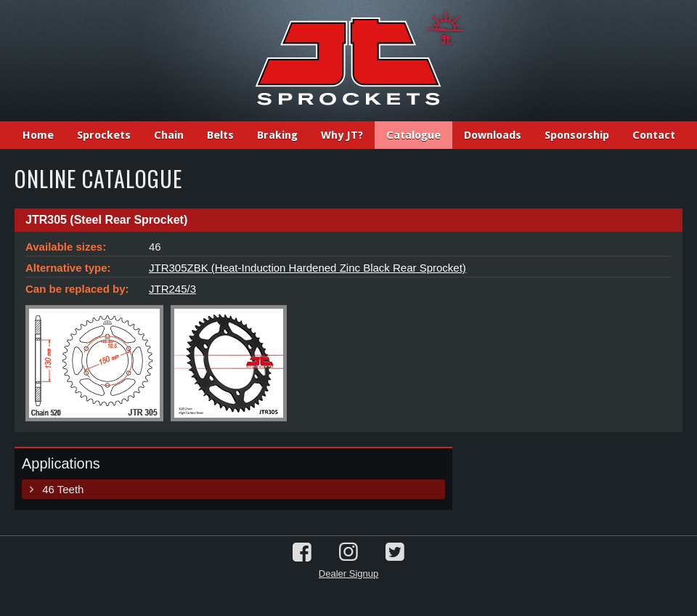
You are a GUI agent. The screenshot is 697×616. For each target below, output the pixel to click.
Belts (220, 135)
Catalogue (413, 135)
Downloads (493, 135)
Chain (169, 135)
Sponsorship (577, 135)
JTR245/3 (172, 289)
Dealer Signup (348, 574)
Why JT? (342, 135)
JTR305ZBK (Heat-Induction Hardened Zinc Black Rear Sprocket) (307, 268)
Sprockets (104, 135)
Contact (654, 135)
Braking (277, 135)
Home (38, 135)
